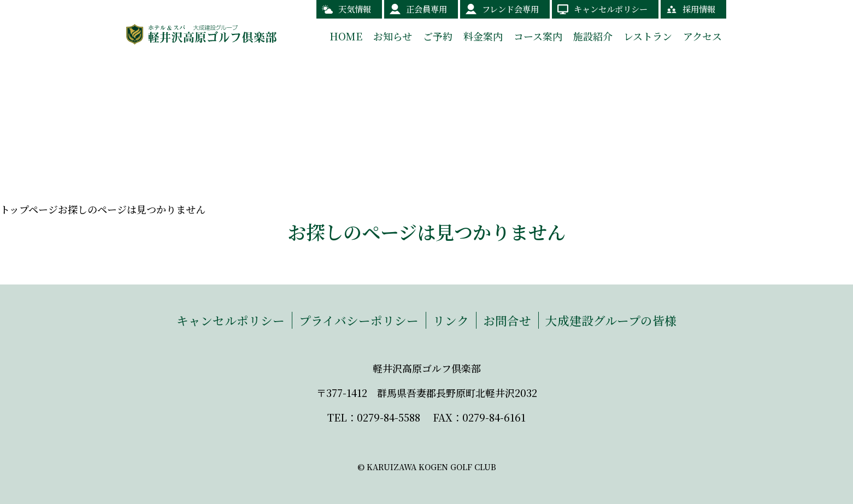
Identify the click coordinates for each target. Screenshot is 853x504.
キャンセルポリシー (611, 9)
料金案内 (483, 36)
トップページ (29, 209)
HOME (346, 36)
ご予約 (438, 36)
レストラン (648, 36)
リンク (451, 320)
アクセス (702, 36)
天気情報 (355, 9)
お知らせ (393, 36)
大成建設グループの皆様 (611, 320)
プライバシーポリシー (359, 320)
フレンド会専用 (510, 9)
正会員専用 (426, 9)
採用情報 (699, 9)
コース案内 (538, 36)
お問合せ (507, 320)
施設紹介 (593, 36)
